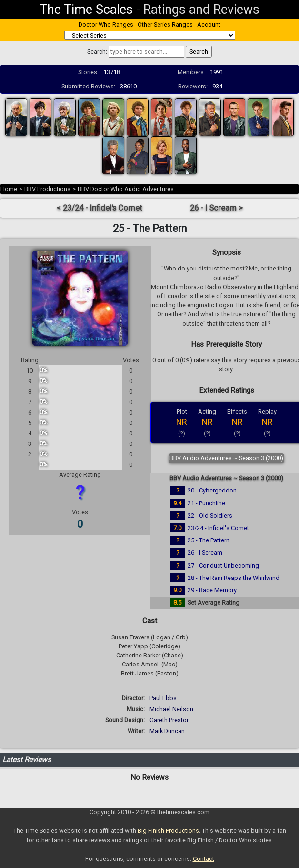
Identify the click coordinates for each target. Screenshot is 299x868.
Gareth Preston (170, 720)
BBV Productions (47, 189)
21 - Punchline (206, 503)
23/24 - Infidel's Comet (218, 528)
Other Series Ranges (165, 24)
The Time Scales (86, 10)
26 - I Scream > (216, 208)
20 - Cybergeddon (212, 490)
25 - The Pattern (209, 540)
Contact (204, 859)
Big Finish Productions (168, 831)
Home (9, 189)
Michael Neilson (171, 709)
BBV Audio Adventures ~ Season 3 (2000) (226, 458)
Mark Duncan (167, 731)
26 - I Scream (205, 553)
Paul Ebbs (163, 698)
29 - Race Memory (212, 590)
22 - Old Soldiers (210, 516)
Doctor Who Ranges (106, 24)
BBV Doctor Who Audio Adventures (126, 189)
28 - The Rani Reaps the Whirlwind (234, 578)
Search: (97, 52)
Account (209, 24)
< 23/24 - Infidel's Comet (100, 208)
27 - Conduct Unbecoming (223, 565)
